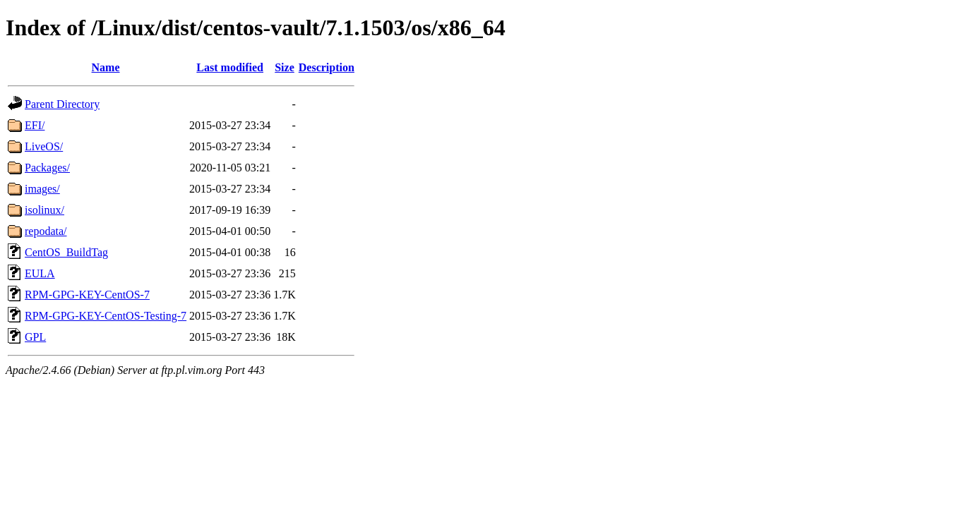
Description (327, 67)
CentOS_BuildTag (66, 252)
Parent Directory (62, 104)
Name (106, 67)
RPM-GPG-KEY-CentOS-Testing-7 (106, 316)
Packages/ (47, 168)
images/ (42, 189)
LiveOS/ (44, 146)
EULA (40, 273)
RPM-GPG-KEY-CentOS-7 (87, 295)
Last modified (230, 67)
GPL (35, 337)
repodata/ (46, 231)
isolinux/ (44, 210)
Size (285, 67)
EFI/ (35, 125)
